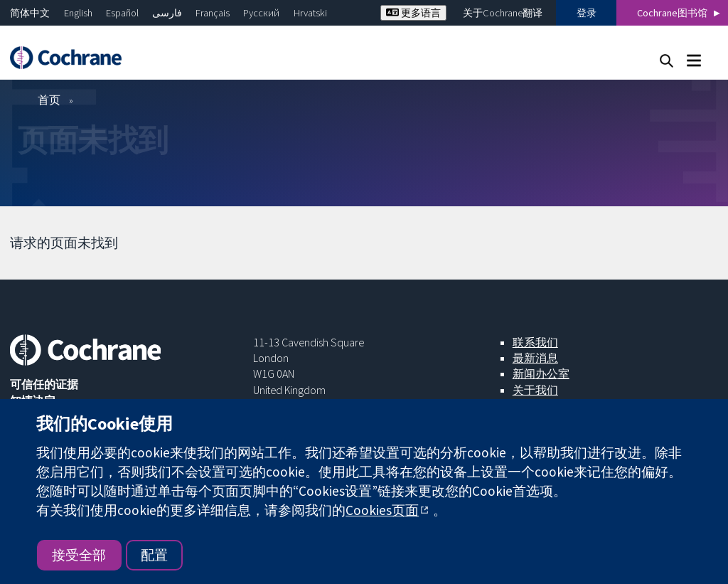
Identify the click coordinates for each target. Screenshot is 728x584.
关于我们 (535, 390)
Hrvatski (310, 13)
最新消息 (535, 358)
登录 (587, 13)
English (78, 13)
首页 (49, 100)
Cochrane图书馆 (672, 13)
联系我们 (535, 342)
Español (122, 13)
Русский (261, 13)
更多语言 (413, 13)
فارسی (167, 13)
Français (213, 13)
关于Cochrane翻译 (503, 13)
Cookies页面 (382, 510)
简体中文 (30, 13)
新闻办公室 (541, 373)
